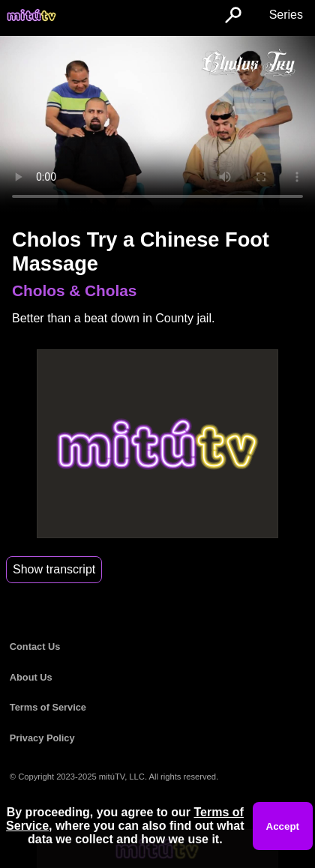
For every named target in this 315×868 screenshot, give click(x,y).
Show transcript (54, 569)
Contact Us (35, 647)
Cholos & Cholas (74, 290)
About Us (31, 677)
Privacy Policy (42, 738)
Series (286, 15)
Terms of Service (48, 707)
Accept (283, 826)
